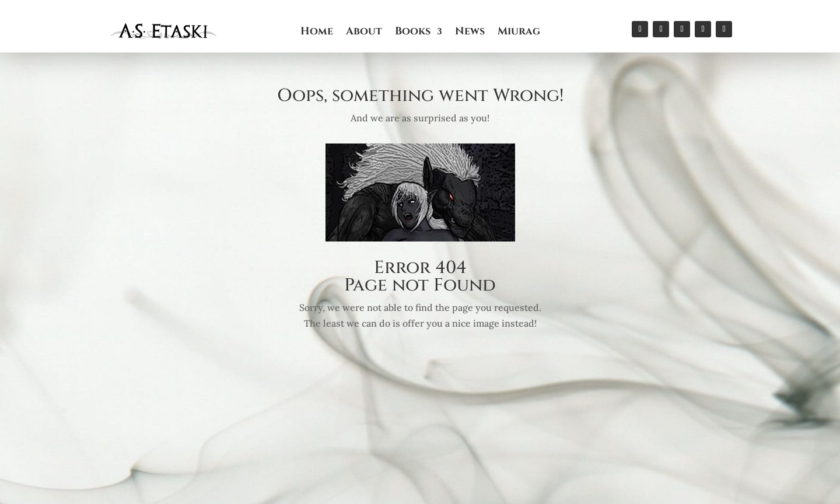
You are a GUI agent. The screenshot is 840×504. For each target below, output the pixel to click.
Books (413, 33)
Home (317, 33)
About (364, 33)
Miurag (519, 33)
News (470, 33)
